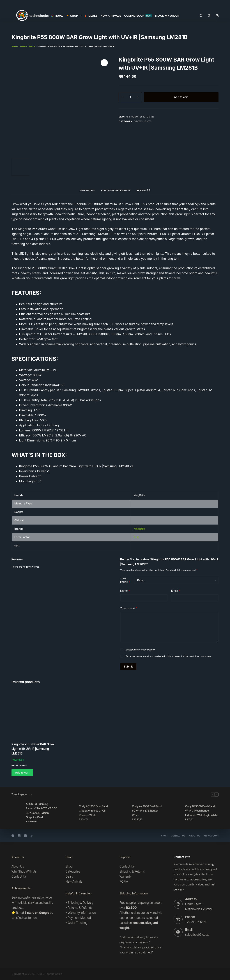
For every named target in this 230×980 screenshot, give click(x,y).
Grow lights (28, 47)
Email (176, 591)
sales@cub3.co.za (197, 935)
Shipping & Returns (132, 871)
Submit (128, 667)
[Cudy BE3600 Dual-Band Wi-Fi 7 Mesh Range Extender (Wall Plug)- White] (176, 813)
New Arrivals (111, 16)
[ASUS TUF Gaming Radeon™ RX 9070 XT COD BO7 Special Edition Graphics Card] (17, 813)
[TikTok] (32, 836)
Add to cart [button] (22, 773)
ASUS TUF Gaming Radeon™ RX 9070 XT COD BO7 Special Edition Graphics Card (42, 811)
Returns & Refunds (80, 908)
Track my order (167, 16)
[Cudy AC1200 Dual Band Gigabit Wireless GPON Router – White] (70, 813)
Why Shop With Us (24, 871)
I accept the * (140, 650)
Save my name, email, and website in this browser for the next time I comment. (169, 656)
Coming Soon (138, 16)
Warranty (126, 876)
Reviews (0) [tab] (143, 190)
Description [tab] (87, 190)
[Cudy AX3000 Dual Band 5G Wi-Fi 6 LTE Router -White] (123, 813)
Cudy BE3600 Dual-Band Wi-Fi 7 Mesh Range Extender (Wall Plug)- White (201, 811)
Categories (73, 871)
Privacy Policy (146, 650)
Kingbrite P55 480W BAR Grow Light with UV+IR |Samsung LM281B (33, 749)
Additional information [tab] (116, 190)
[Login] (209, 16)
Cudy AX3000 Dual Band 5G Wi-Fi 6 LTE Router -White (147, 811)
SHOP (74, 16)
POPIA (124, 882)
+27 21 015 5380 (196, 922)
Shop (162, 836)
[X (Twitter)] (19, 836)
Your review (129, 608)
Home (57, 16)
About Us (193, 836)
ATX (136, 537)
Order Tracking (78, 923)
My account (211, 836)
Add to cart (181, 97)
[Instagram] (25, 836)
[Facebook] (13, 836)
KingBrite (139, 529)
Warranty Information (82, 913)
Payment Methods (80, 918)
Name (125, 591)
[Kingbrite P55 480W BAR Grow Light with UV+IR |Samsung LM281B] (35, 714)
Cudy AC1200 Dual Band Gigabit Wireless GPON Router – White (94, 811)
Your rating (125, 580)
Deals (91, 16)
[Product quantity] (130, 97)
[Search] (201, 16)
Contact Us (176, 836)
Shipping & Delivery (81, 903)
